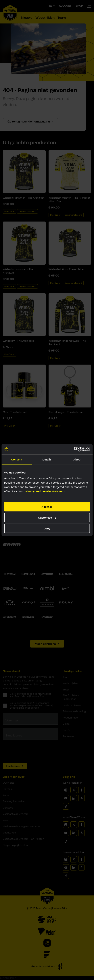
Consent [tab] (17, 459)
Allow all (47, 507)
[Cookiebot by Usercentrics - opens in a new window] (74, 449)
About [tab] (77, 459)
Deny (47, 528)
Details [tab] (47, 459)
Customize (47, 517)
